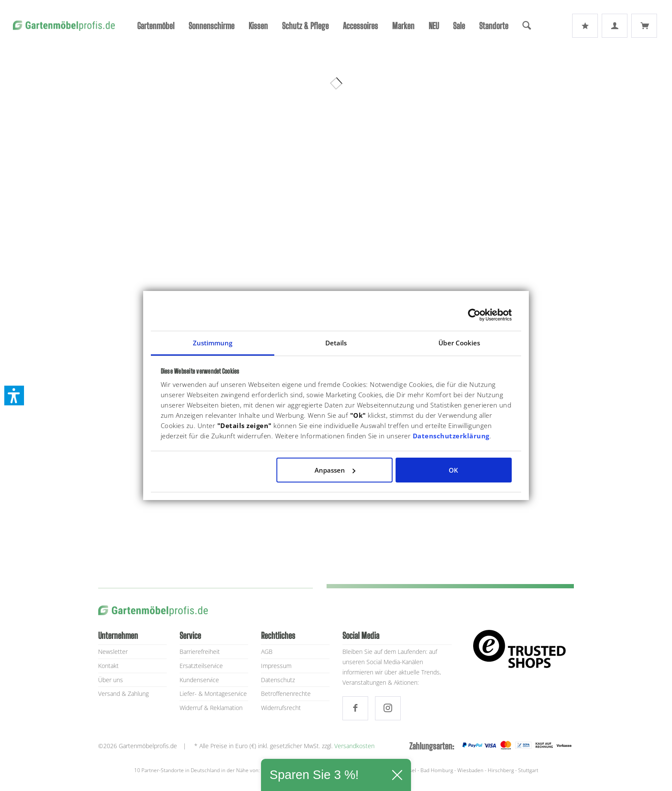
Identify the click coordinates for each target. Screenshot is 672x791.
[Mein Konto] (615, 26)
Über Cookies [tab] (459, 343)
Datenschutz (278, 680)
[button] (14, 395)
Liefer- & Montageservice (213, 694)
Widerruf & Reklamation (211, 708)
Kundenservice (199, 680)
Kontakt (108, 666)
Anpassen (335, 470)
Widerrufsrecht (281, 708)
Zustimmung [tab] (213, 343)
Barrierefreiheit (200, 652)
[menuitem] (156, 26)
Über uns (111, 680)
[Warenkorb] (644, 26)
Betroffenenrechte (286, 694)
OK (453, 470)
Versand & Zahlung (123, 694)
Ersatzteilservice (201, 666)
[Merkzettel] (585, 26)
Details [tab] (336, 343)
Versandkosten (354, 746)
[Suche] (527, 26)
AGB (267, 652)
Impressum (276, 666)
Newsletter (113, 652)
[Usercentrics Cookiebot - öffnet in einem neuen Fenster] (474, 315)
